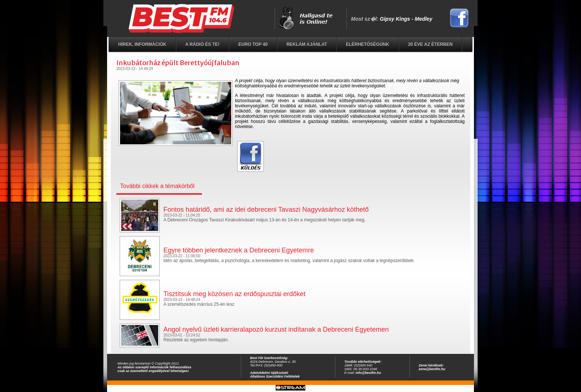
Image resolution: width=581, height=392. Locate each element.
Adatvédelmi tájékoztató (269, 373)
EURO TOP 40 (253, 44)
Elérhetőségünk (367, 44)
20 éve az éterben (430, 44)
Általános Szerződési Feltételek (275, 376)
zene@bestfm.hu (432, 369)
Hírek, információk (142, 44)
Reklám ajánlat (307, 44)
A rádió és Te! (202, 44)
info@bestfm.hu (368, 373)
